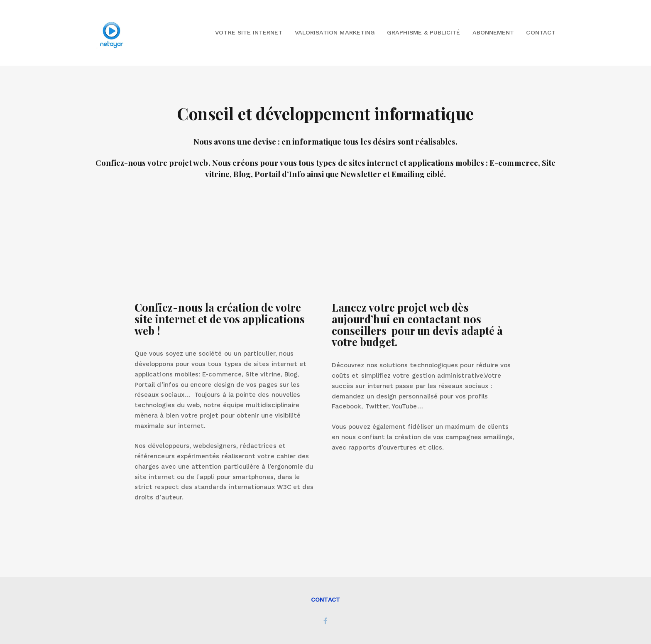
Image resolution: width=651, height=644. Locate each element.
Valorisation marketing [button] (335, 32)
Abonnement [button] (493, 32)
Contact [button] (541, 32)
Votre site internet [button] (249, 32)
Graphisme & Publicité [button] (423, 32)
